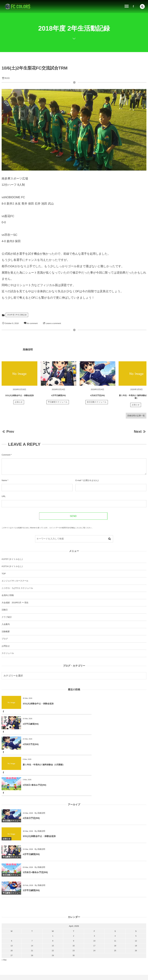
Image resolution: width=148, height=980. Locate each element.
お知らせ (19, 404)
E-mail (78, 480)
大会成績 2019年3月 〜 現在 (15, 603)
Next (140, 431)
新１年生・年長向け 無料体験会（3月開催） (116, 724)
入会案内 (6, 624)
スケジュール (8, 653)
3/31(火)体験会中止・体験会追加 (19, 397)
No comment (32, 323)
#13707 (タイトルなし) (12, 559)
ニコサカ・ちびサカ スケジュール (17, 588)
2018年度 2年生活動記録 (17, 315)
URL (4, 496)
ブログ (5, 639)
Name (4, 480)
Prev (8, 431)
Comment (6, 455)
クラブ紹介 (7, 617)
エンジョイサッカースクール (15, 581)
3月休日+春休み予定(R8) (34, 744)
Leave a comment (53, 323)
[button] (142, 6)
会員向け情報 (8, 595)
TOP (4, 574)
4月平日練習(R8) (58, 397)
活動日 (5, 610)
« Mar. (4, 919)
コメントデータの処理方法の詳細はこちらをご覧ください (71, 528)
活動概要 (6, 632)
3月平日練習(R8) (31, 851)
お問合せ (6, 646)
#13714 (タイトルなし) (12, 566)
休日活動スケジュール (97, 404)
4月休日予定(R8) (97, 397)
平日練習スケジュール (58, 404)
